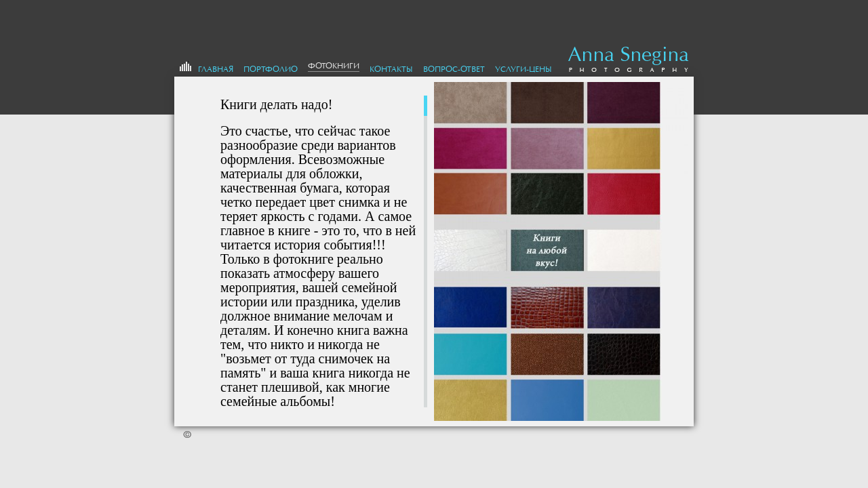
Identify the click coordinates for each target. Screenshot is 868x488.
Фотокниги (334, 66)
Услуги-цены (524, 69)
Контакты (391, 69)
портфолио (271, 69)
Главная (216, 69)
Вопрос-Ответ (454, 69)
